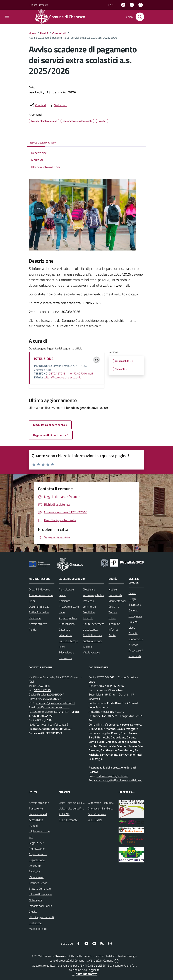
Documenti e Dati (39, 607)
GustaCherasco (97, 814)
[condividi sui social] (38, 105)
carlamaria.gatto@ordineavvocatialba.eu (118, 780)
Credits (33, 911)
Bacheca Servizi (38, 883)
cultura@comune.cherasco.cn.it (62, 377)
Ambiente (65, 601)
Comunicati (59, 33)
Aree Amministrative (41, 595)
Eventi (132, 593)
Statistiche (35, 923)
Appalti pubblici (68, 618)
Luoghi (133, 599)
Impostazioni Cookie (41, 906)
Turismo (87, 647)
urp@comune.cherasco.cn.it (53, 707)
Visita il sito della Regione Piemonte (80, 803)
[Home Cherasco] (62, 17)
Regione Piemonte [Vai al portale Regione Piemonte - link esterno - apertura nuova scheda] (38, 5)
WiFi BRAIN (95, 820)
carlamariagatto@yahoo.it (112, 776)
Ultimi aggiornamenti (41, 917)
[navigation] (7, 16)
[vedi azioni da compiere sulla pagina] (58, 105)
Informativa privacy (40, 894)
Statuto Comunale (40, 889)
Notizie (113, 589)
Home (32, 33)
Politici (33, 629)
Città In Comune (104, 960)
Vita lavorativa (92, 652)
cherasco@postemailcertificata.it (56, 703)
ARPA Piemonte (68, 820)
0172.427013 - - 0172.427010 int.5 (71, 373)
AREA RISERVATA (84, 974)
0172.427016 (42, 690)
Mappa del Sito (38, 929)
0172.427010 (42, 686)
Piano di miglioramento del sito (40, 831)
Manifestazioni (117, 601)
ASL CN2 (64, 814)
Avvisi (112, 635)
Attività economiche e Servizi (136, 639)
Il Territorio (135, 605)
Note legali (35, 900)
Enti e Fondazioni (39, 612)
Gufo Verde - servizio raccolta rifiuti (109, 803)
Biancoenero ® (116, 966)
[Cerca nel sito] (140, 17)
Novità (44, 33)
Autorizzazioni (67, 624)
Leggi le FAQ (36, 843)
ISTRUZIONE (44, 359)
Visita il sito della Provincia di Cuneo (80, 808)
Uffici (32, 601)
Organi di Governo (39, 589)
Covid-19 (114, 607)
